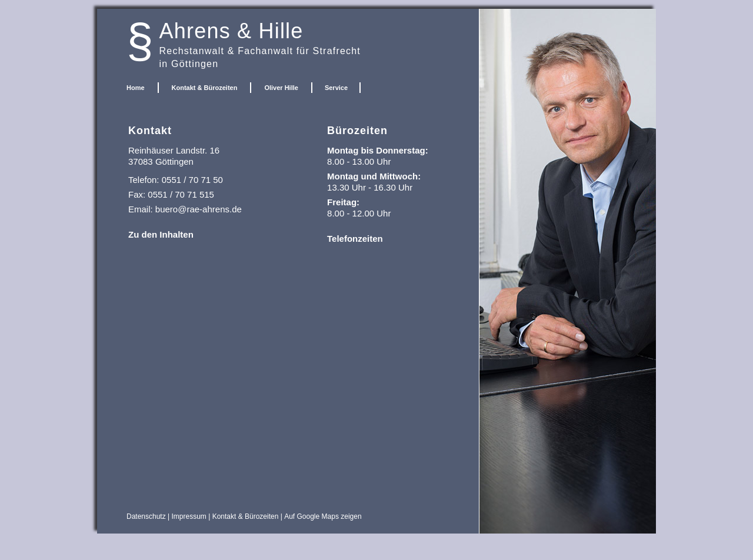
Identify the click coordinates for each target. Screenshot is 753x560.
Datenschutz (146, 516)
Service (336, 88)
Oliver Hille (281, 88)
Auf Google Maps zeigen (323, 516)
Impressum (189, 516)
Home (136, 88)
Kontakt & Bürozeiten (205, 88)
